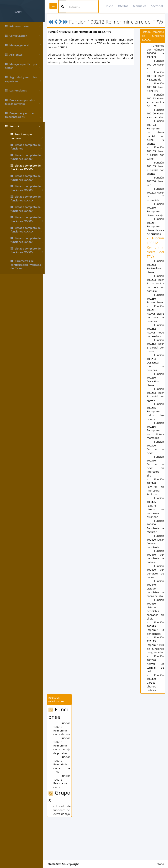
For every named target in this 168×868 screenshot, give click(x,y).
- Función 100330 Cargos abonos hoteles (156, 722)
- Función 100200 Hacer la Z (156, 209)
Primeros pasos (23, 26)
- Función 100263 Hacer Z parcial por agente (156, 432)
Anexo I (23, 126)
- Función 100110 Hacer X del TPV (156, 98)
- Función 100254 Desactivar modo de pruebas (156, 398)
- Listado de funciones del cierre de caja (63, 849)
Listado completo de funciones (27, 147)
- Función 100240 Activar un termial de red (156, 703)
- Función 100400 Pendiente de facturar (156, 566)
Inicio (109, 6)
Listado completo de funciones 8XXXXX (27, 240)
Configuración (23, 36)
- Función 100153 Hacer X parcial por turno (156, 175)
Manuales (140, 6)
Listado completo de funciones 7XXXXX (27, 230)
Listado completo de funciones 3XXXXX (27, 188)
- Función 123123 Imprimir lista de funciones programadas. (156, 684)
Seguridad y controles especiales (23, 79)
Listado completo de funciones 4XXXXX (27, 198)
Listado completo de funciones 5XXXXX (27, 209)
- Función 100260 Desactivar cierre (156, 415)
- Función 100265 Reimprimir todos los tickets (156, 451)
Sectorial (157, 6)
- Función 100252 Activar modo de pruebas (156, 362)
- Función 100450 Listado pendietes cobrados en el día (156, 648)
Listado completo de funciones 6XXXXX (27, 219)
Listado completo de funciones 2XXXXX (27, 178)
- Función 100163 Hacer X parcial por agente (156, 194)
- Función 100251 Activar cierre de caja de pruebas (156, 345)
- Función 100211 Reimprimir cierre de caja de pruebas (156, 254)
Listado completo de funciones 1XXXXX (27, 167)
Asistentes (23, 55)
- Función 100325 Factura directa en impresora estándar (156, 547)
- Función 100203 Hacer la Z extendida (156, 222)
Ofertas (123, 6)
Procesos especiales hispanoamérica (23, 102)
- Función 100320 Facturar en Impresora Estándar (156, 526)
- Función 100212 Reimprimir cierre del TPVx (156, 275)
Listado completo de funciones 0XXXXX (27, 157)
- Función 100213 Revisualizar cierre (156, 295)
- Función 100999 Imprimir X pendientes (156, 667)
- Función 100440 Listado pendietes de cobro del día (156, 628)
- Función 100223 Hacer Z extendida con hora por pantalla (156, 313)
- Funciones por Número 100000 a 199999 (156, 57)
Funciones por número (27, 136)
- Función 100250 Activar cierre (156, 330)
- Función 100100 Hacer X (156, 70)
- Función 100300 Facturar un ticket (156, 486)
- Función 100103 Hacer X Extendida (156, 83)
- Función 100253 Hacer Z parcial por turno (156, 379)
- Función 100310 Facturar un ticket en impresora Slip (156, 505)
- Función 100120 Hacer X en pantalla (156, 132)
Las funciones (23, 91)
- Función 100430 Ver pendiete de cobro (156, 611)
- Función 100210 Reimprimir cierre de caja (156, 237)
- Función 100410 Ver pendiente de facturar (156, 596)
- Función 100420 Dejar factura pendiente (156, 581)
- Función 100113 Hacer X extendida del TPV (156, 115)
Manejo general (23, 45)
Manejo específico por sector (23, 66)
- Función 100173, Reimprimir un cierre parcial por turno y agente (156, 153)
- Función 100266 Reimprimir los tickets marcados (156, 470)
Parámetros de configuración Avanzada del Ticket (27, 265)
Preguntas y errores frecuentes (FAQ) (23, 115)
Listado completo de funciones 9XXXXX (27, 250)
